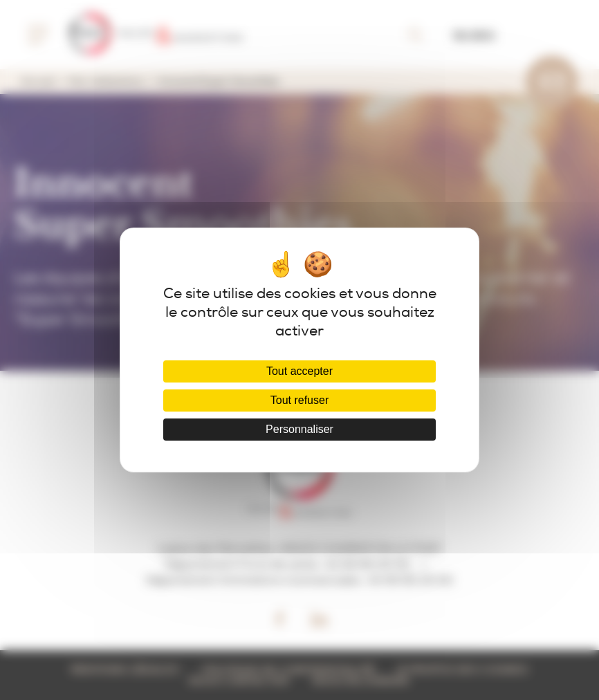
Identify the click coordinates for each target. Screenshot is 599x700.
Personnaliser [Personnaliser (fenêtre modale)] (299, 429)
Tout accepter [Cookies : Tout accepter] (299, 371)
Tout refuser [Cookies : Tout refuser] (299, 400)
